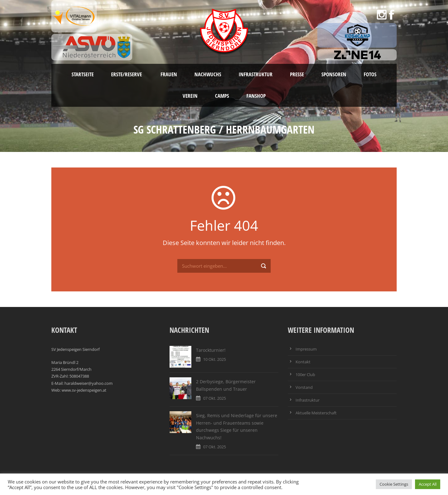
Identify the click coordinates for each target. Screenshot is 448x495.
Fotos (370, 74)
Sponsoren (334, 74)
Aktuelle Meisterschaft (316, 413)
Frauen (169, 74)
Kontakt (303, 362)
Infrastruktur (256, 74)
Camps (222, 96)
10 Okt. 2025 (215, 359)
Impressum (306, 349)
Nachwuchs (208, 74)
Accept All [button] (428, 484)
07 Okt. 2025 (215, 398)
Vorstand (304, 387)
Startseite (83, 74)
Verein (190, 96)
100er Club (305, 375)
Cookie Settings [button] (394, 484)
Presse (297, 74)
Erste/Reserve (127, 74)
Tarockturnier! (211, 350)
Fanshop (256, 96)
